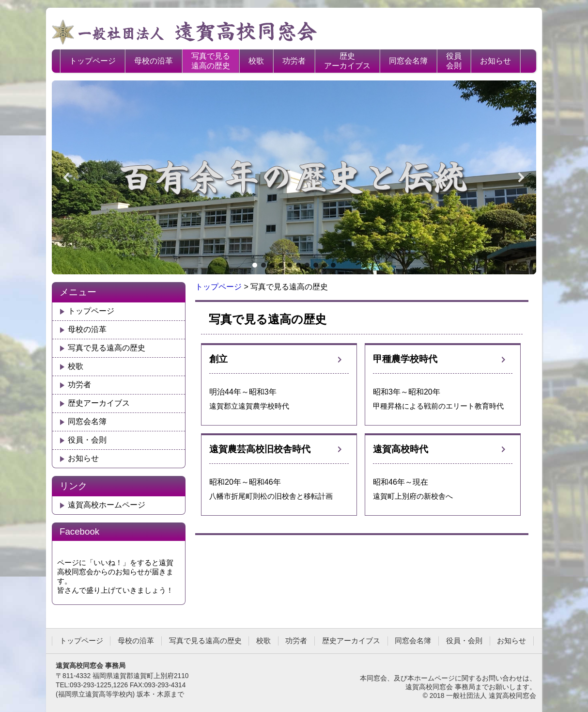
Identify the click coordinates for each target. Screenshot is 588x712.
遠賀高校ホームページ (107, 505)
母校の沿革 (154, 61)
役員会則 (454, 61)
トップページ (93, 61)
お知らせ (495, 61)
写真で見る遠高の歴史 (211, 61)
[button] (67, 177)
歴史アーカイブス (347, 61)
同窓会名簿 (408, 61)
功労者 (294, 61)
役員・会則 (87, 440)
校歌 (256, 61)
